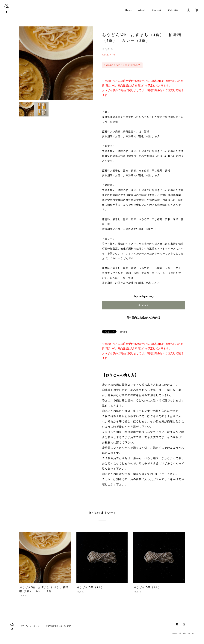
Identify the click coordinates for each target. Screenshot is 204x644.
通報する (124, 332)
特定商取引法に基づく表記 (58, 626)
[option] (56, 63)
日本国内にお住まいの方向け (143, 318)
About (142, 10)
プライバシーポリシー (31, 626)
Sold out (143, 305)
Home (129, 10)
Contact (157, 10)
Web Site (173, 10)
